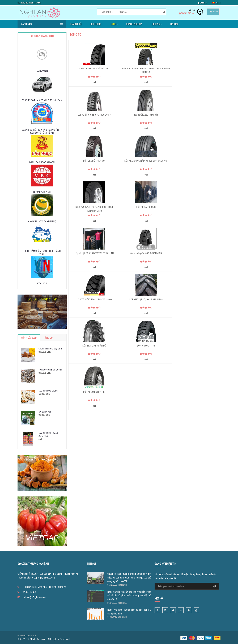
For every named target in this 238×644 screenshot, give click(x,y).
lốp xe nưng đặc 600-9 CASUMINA (94, 207)
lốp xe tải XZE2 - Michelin (94, 115)
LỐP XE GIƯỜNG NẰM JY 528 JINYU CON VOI (196, 115)
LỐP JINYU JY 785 (145, 254)
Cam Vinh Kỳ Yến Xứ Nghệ (42, 221)
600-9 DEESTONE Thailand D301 (94, 68)
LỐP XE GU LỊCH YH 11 (196, 254)
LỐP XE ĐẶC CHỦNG (145, 161)
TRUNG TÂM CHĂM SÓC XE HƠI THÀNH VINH (42, 252)
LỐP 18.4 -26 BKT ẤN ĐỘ (94, 254)
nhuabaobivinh (42, 192)
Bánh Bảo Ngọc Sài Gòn (42, 162)
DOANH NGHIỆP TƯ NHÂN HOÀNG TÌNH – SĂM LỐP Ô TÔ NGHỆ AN (42, 131)
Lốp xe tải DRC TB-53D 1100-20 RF (196, 68)
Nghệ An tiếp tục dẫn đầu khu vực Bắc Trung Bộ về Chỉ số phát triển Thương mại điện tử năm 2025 (129, 596)
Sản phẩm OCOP (29, 338)
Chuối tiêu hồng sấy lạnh (50, 349)
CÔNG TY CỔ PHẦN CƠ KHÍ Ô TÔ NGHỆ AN (42, 100)
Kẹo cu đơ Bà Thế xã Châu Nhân (48, 434)
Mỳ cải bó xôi (45, 412)
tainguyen (42, 71)
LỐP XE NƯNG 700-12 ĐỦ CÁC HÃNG (145, 207)
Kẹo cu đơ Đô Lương (48, 391)
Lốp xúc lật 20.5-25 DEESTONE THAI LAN (196, 161)
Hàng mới (48, 338)
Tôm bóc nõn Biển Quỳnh (50, 370)
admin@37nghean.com (35, 597)
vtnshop (42, 283)
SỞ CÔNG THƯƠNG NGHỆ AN (27, 636)
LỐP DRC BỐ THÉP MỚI (145, 115)
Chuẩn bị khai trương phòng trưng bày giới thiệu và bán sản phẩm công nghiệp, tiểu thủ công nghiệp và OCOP (129, 577)
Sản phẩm (105, 12)
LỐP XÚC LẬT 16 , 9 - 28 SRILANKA (196, 207)
